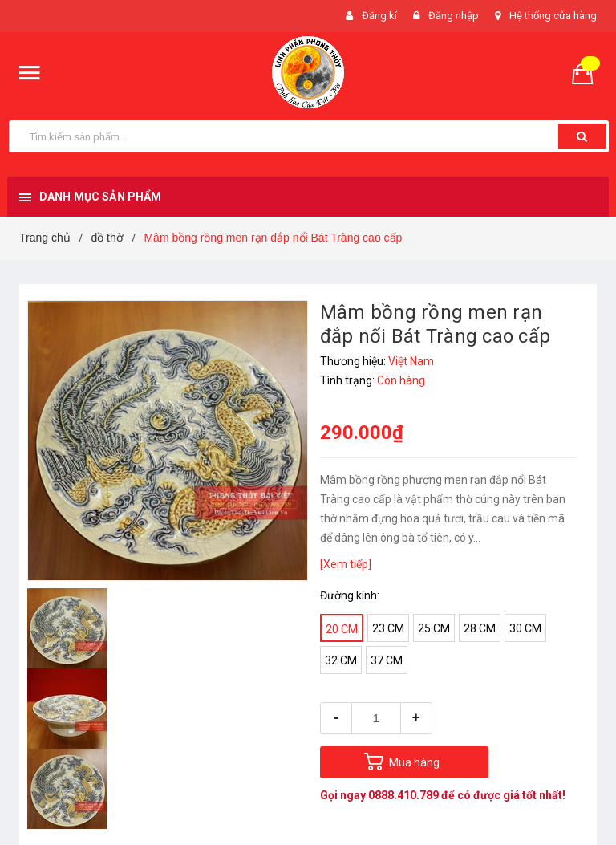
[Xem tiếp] (346, 564)
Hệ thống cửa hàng (553, 16)
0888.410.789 (403, 795)
